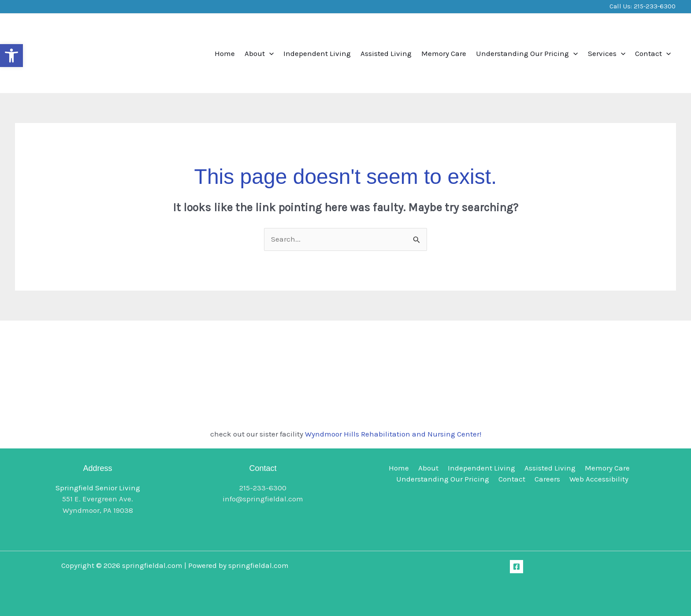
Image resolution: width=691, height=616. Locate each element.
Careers (547, 479)
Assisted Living (386, 53)
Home (225, 53)
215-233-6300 (655, 6)
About (259, 53)
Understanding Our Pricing (527, 53)
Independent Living (317, 53)
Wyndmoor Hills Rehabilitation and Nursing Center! (393, 434)
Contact (653, 53)
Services (607, 53)
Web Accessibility (597, 479)
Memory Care (444, 53)
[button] (11, 56)
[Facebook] (516, 567)
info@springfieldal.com (263, 499)
